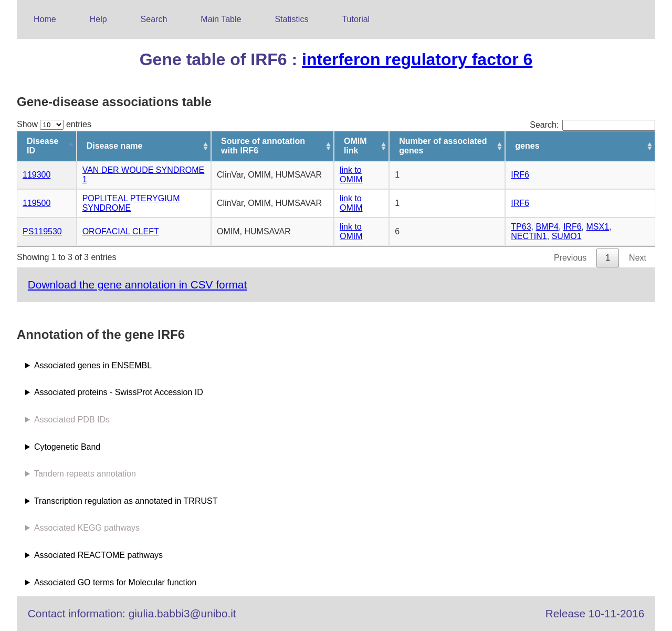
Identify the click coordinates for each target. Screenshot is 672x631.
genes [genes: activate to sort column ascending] (527, 146)
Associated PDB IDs (72, 420)
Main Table (221, 19)
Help (98, 19)
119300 (36, 175)
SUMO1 (567, 236)
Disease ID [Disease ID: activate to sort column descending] (43, 146)
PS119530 (42, 231)
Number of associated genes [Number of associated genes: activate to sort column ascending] (443, 146)
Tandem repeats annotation (85, 474)
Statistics (291, 19)
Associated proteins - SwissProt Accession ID (119, 392)
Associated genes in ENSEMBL (93, 365)
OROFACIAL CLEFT (121, 231)
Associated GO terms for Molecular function (115, 582)
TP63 (521, 227)
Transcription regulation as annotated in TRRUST (126, 501)
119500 (36, 203)
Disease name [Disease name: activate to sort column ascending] (115, 146)
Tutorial (356, 19)
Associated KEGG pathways (87, 528)
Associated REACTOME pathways (98, 555)
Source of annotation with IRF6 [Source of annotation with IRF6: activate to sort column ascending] (263, 146)
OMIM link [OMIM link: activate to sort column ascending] (355, 146)
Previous (570, 258)
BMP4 (547, 227)
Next (638, 258)
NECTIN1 (529, 236)
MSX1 (597, 227)
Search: (592, 125)
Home (45, 19)
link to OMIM (351, 175)
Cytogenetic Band (67, 447)
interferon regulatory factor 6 (417, 59)
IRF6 (520, 175)
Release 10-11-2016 (595, 613)
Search (154, 19)
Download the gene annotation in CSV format (137, 285)
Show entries (54, 124)
